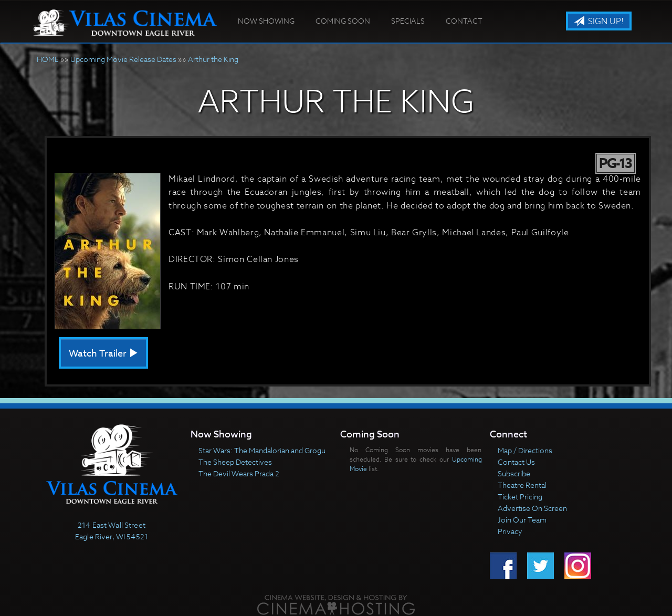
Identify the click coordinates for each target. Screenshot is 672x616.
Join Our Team (522, 520)
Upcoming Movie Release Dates (123, 59)
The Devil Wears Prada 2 (239, 473)
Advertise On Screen (532, 508)
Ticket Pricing (520, 497)
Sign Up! (599, 22)
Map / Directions (525, 450)
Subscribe (514, 473)
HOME (48, 59)
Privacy (510, 531)
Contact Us (516, 462)
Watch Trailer (103, 354)
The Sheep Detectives (235, 462)
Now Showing (266, 21)
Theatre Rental (522, 485)
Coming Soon (343, 21)
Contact (464, 21)
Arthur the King (213, 59)
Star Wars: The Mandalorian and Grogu (262, 450)
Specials (408, 21)
